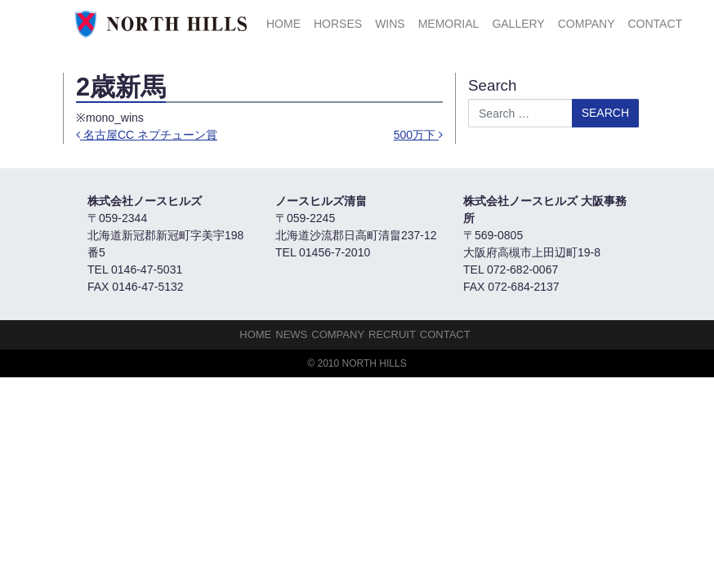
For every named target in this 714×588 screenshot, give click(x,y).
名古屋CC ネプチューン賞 (147, 135)
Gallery (518, 24)
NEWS (291, 334)
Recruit (392, 334)
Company (587, 24)
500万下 (418, 135)
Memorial (449, 24)
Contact (655, 24)
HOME (283, 24)
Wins (390, 24)
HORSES (338, 24)
